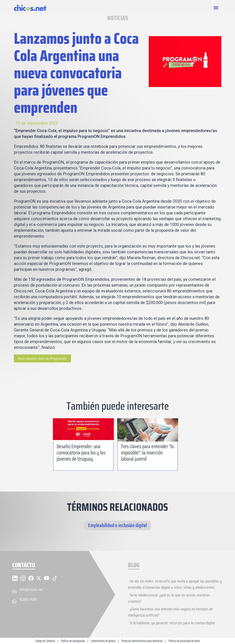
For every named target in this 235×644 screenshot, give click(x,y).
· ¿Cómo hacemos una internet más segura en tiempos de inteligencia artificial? (170, 612)
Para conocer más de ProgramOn (42, 358)
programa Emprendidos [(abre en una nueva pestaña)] (55, 213)
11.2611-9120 (28, 599)
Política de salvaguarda (73, 641)
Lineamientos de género (103, 641)
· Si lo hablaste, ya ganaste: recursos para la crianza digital (171, 623)
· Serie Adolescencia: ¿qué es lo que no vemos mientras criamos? (169, 598)
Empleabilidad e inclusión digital (117, 525)
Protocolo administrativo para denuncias (142, 641)
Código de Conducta (45, 641)
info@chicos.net (31, 589)
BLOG (134, 565)
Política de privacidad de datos (184, 641)
